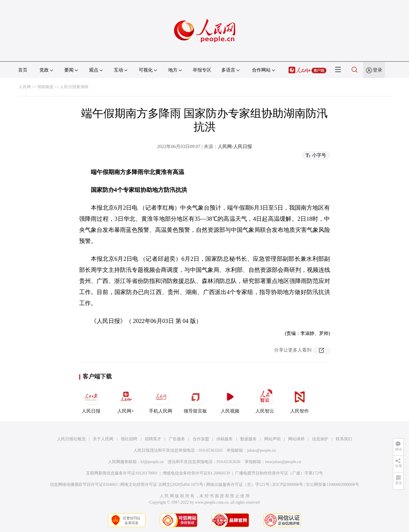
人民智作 (300, 400)
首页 (23, 70)
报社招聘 (129, 439)
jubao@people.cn (261, 450)
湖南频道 (45, 87)
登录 (377, 70)
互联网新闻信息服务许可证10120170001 (122, 473)
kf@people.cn (152, 462)
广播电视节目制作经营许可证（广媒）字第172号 (279, 473)
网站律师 (296, 439)
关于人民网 (103, 439)
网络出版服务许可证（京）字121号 (238, 485)
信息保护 (320, 439)
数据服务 (248, 439)
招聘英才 (153, 439)
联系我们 (344, 439)
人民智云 (265, 400)
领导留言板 (195, 400)
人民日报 (91, 400)
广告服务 (177, 439)
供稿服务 (224, 439)
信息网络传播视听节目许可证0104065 (84, 485)
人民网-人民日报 (235, 146)
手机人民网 (161, 400)
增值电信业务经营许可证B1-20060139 (196, 473)
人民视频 (230, 400)
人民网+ (126, 400)
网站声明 (272, 439)
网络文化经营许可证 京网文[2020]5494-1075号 (162, 485)
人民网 (25, 87)
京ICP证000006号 (288, 485)
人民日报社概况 (71, 439)
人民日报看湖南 (74, 87)
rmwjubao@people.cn (283, 462)
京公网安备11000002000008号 (332, 485)
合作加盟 (201, 439)
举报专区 (202, 70)
